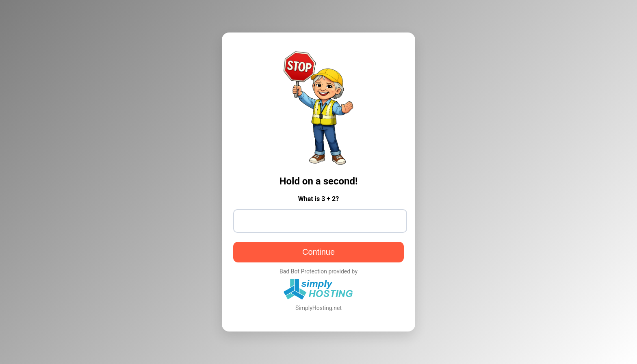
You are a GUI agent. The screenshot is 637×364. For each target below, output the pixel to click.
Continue (318, 252)
